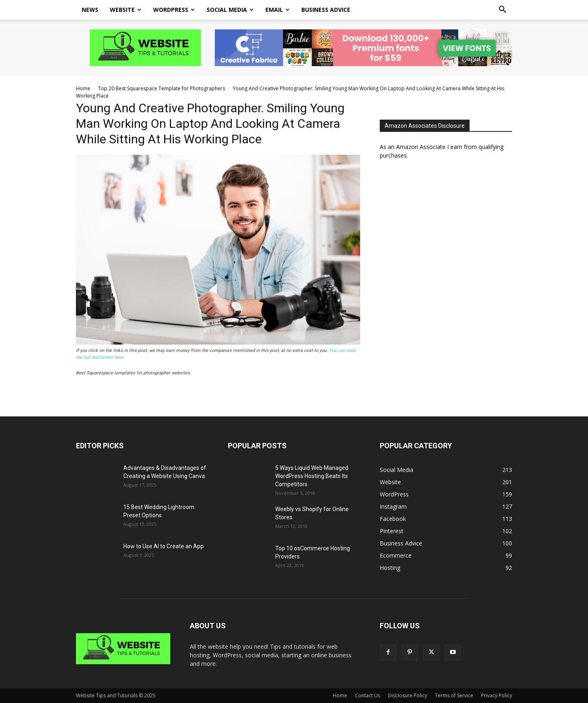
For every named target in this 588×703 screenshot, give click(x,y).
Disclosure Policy (408, 695)
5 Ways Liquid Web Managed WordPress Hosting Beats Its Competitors (312, 476)
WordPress (174, 10)
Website (126, 10)
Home (83, 88)
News (90, 10)
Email (277, 10)
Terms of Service (454, 695)
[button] (502, 10)
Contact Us (367, 695)
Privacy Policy (497, 695)
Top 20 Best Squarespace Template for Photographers (161, 88)
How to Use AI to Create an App (164, 546)
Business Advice (326, 10)
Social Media (230, 10)
